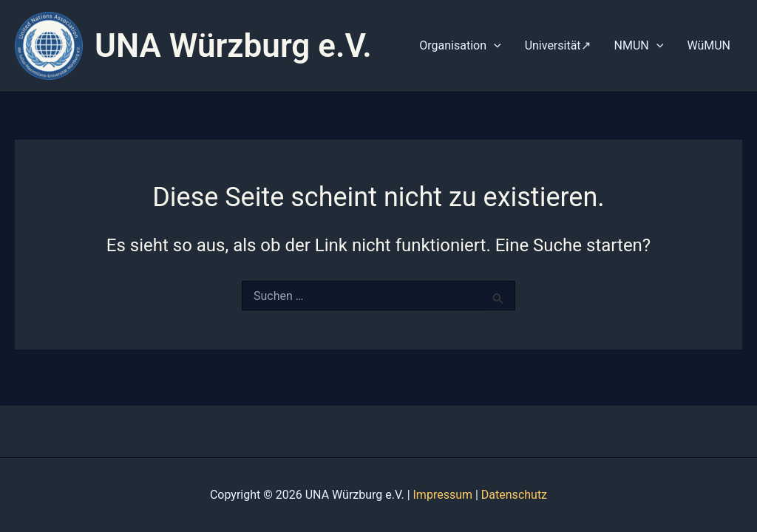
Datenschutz (514, 495)
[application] (494, 46)
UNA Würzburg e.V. (233, 46)
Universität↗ (558, 45)
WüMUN (709, 45)
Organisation (460, 46)
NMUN (639, 46)
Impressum (443, 495)
